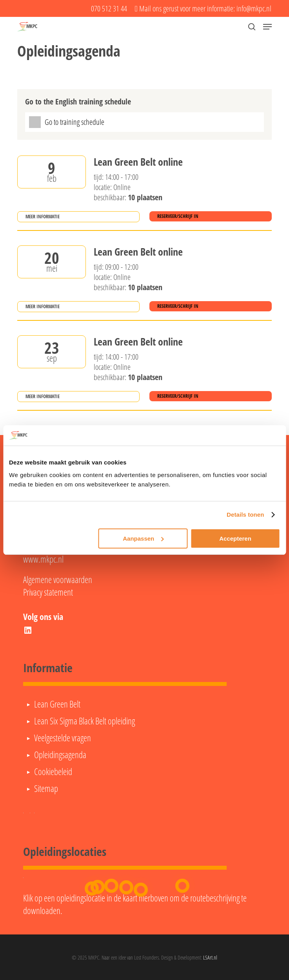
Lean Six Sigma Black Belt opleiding (85, 721)
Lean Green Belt (57, 704)
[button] (267, 27)
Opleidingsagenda (60, 755)
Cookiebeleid (53, 772)
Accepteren (235, 538)
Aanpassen (143, 538)
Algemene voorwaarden (58, 580)
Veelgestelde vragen (63, 738)
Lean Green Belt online (138, 162)
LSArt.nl (210, 957)
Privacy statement (48, 592)
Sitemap (46, 788)
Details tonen (245, 515)
